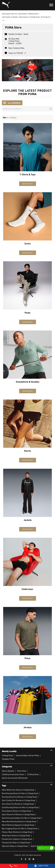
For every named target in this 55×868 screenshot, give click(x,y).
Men (5, 118)
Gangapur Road (8, 759)
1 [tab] (26, 78)
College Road (7, 755)
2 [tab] (29, 78)
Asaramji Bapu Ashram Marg (27, 755)
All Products (45, 17)
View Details (28, 184)
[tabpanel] (27, 70)
